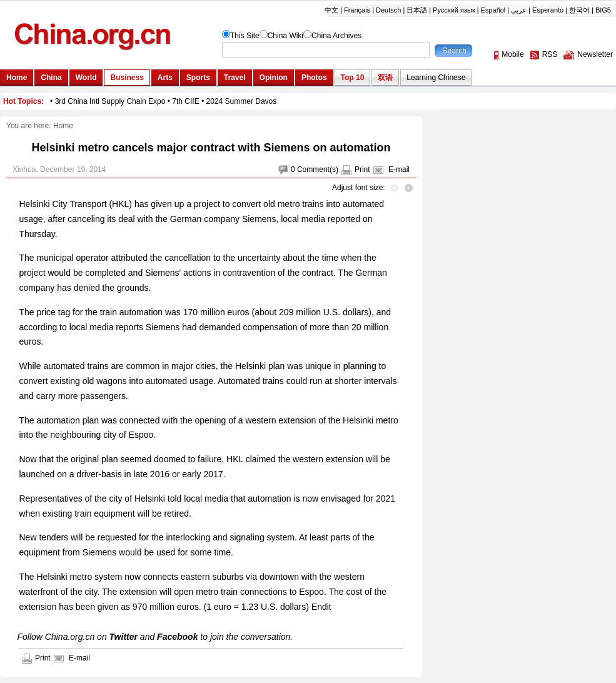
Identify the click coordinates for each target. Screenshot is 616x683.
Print (362, 169)
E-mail (399, 169)
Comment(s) (318, 169)
